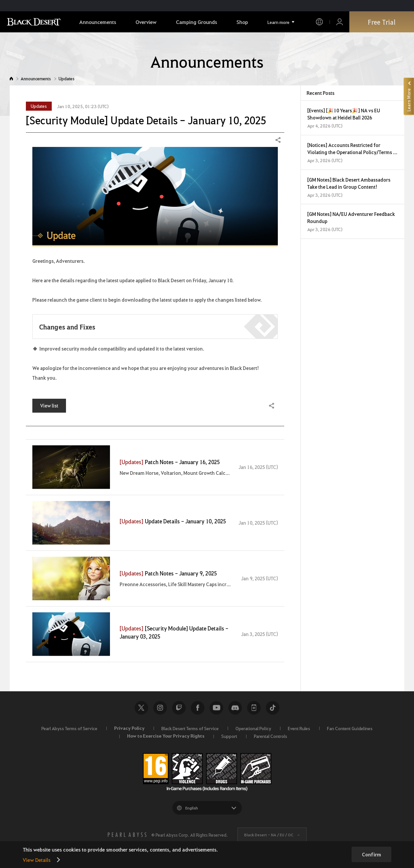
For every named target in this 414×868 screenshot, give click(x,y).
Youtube (216, 708)
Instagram (160, 708)
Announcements (36, 78)
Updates (66, 78)
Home (11, 78)
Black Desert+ (254, 708)
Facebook (198, 708)
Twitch (179, 708)
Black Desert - (269, 835)
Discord (235, 708)
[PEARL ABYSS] (127, 835)
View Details (37, 860)
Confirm (371, 854)
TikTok (273, 708)
